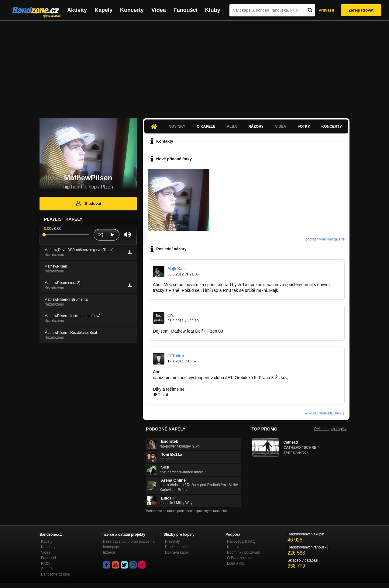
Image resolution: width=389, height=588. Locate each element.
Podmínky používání (244, 552)
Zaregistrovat (361, 10)
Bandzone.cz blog (55, 574)
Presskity (172, 541)
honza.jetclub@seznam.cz (178, 383)
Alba (232, 126)
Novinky (177, 126)
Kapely (103, 10)
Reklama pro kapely (330, 429)
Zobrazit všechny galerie (325, 239)
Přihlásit (326, 10)
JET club (176, 356)
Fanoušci (186, 10)
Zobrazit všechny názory (325, 413)
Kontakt (233, 547)
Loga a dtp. (236, 563)
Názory (256, 126)
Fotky (304, 126)
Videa (159, 10)
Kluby (213, 10)
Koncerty (132, 10)
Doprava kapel (177, 552)
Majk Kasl (177, 269)
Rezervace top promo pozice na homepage (129, 544)
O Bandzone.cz (239, 558)
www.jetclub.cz (304, 378)
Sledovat (88, 203)
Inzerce (109, 552)
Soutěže (48, 569)
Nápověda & (241, 541)
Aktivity (77, 10)
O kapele (206, 126)
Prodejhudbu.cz (178, 547)
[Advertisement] (194, 66)
